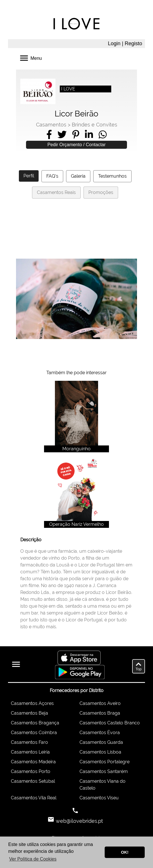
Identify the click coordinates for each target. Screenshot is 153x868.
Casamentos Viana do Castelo (103, 785)
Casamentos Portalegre (105, 762)
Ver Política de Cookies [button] (33, 859)
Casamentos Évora (100, 733)
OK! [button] (125, 852)
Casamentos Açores (32, 703)
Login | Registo (125, 43)
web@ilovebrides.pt (79, 821)
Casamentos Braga (100, 713)
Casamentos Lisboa (100, 752)
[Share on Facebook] (49, 134)
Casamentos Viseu (99, 798)
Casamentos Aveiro (100, 703)
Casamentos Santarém (104, 771)
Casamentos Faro (29, 742)
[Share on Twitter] (62, 134)
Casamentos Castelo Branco (110, 723)
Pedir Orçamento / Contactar (77, 145)
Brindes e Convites (95, 125)
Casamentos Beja (29, 713)
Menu (30, 58)
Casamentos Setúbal (33, 781)
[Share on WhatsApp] (103, 134)
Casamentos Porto (31, 771)
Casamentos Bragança (35, 723)
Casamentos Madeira (33, 762)
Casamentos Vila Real (34, 798)
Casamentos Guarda (101, 742)
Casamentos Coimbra (34, 733)
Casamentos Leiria (30, 752)
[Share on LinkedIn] (89, 134)
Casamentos (51, 125)
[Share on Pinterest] (76, 134)
